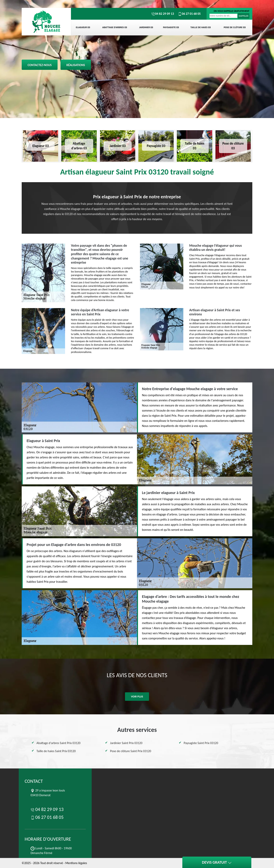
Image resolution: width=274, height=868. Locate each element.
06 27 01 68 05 (189, 14)
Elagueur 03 (83, 27)
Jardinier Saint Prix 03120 (126, 743)
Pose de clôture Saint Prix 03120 (130, 751)
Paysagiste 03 (171, 27)
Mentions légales (76, 863)
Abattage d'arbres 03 (115, 27)
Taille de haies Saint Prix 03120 (56, 751)
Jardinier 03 (146, 27)
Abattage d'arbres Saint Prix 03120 (58, 743)
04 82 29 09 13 (163, 14)
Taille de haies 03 (201, 27)
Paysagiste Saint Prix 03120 (201, 743)
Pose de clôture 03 (235, 27)
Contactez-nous (40, 65)
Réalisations (76, 65)
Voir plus (137, 697)
